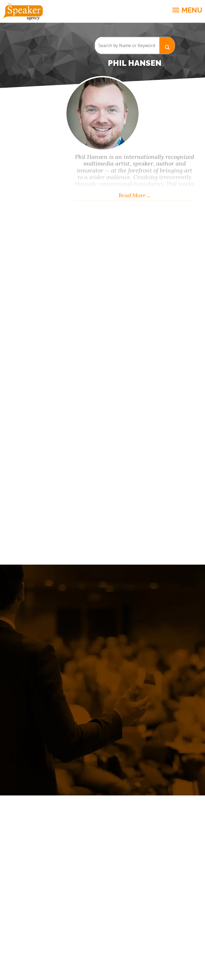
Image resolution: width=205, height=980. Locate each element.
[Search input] (127, 45)
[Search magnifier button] (167, 45)
